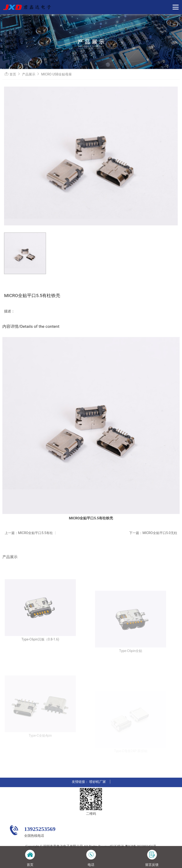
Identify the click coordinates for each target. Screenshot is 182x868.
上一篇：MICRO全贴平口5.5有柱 (29, 533)
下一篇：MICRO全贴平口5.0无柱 (153, 533)
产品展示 (29, 74)
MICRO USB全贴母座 (57, 74)
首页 (13, 74)
